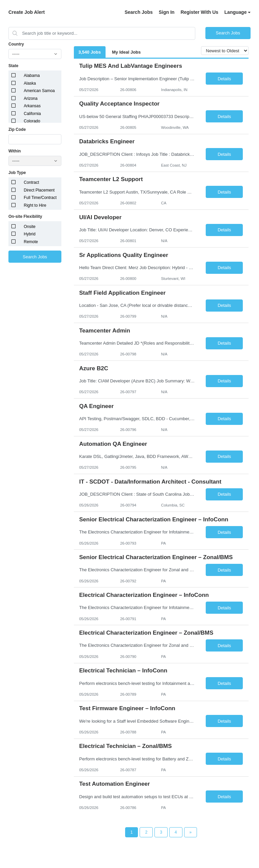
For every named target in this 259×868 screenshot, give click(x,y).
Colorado (32, 121)
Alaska (30, 83)
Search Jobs (138, 12)
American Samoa (39, 91)
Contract (32, 182)
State (13, 66)
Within (15, 151)
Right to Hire (35, 205)
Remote (31, 242)
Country (16, 44)
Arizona (31, 98)
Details (224, 79)
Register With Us (199, 12)
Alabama (32, 76)
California (33, 114)
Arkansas (32, 106)
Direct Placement (39, 190)
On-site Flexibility (25, 216)
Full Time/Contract (40, 198)
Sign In (167, 12)
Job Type (17, 173)
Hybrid (30, 234)
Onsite (30, 227)
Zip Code (17, 129)
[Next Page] (191, 832)
